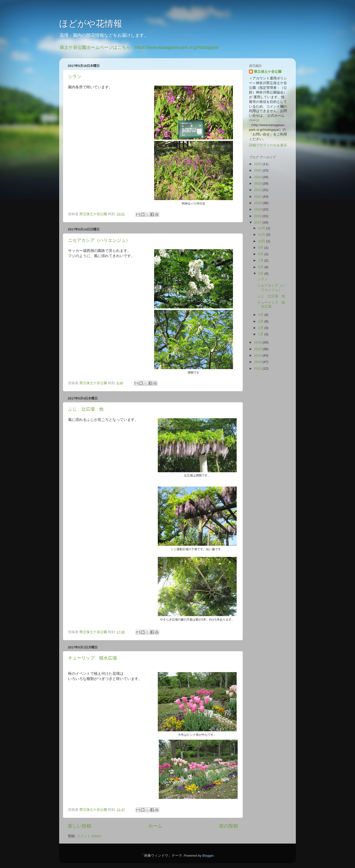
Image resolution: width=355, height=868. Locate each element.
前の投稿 (229, 826)
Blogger (208, 856)
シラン (75, 76)
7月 (261, 260)
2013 (258, 362)
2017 (258, 222)
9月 (261, 248)
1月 (261, 334)
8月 (261, 254)
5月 (261, 274)
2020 (258, 203)
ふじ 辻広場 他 (86, 409)
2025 (258, 170)
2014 (258, 355)
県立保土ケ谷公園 (268, 72)
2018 (258, 216)
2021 (258, 197)
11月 (262, 235)
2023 (258, 183)
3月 (261, 321)
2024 (258, 177)
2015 (258, 349)
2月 (261, 328)
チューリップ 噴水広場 (92, 658)
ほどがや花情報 (91, 24)
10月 (262, 241)
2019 (258, 209)
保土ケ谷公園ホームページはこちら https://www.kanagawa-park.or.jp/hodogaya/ (139, 47)
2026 (258, 164)
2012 (258, 368)
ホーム (155, 826)
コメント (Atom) (89, 836)
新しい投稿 (80, 826)
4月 (261, 315)
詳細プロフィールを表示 (268, 145)
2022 (258, 190)
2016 (258, 342)
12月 (262, 228)
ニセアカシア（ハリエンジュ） (99, 240)
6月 (261, 267)
